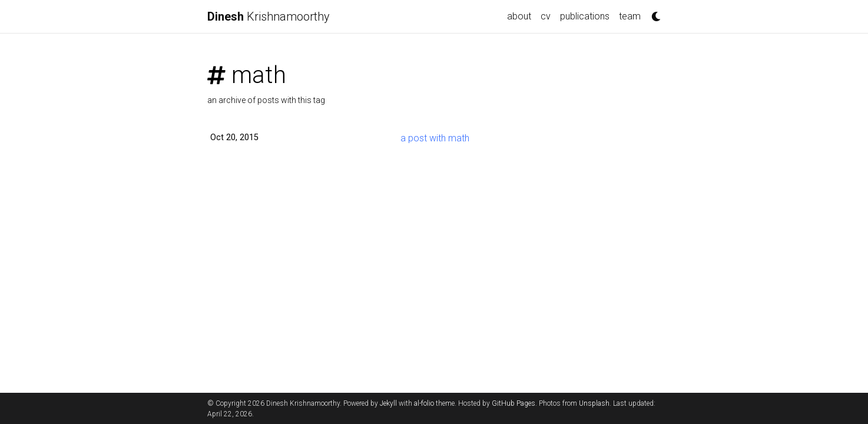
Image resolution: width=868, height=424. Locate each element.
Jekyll (388, 403)
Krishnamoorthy (269, 16)
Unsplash (594, 403)
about (519, 16)
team (630, 16)
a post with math (435, 138)
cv (546, 16)
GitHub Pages (513, 403)
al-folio (424, 403)
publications (585, 16)
